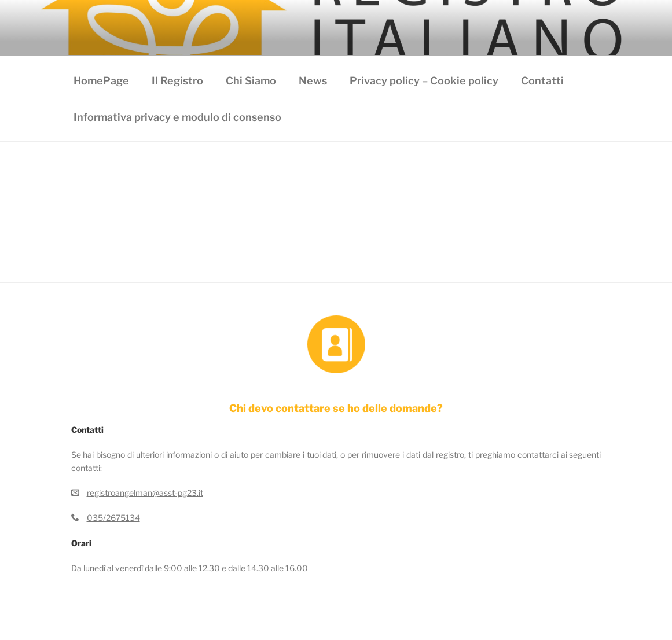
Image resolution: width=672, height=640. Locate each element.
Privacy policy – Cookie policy (424, 81)
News (313, 81)
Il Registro (177, 81)
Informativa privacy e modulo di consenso (177, 117)
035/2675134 (113, 518)
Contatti (542, 81)
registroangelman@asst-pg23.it (145, 493)
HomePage (101, 81)
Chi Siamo (251, 81)
